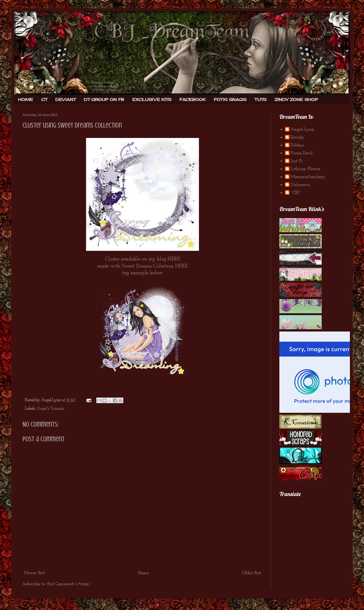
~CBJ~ (296, 193)
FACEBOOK (193, 99)
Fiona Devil (302, 153)
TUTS (260, 99)
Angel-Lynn (302, 130)
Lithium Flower (306, 169)
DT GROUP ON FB (104, 99)
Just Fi (297, 161)
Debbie (297, 145)
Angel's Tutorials (51, 409)
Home (143, 573)
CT (44, 99)
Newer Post (34, 573)
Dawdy (297, 137)
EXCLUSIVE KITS (152, 99)
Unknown (300, 185)
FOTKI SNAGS (230, 99)
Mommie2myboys (308, 177)
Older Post (252, 573)
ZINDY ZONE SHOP (296, 99)
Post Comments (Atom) (69, 584)
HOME (26, 99)
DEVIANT (65, 99)
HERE (174, 259)
